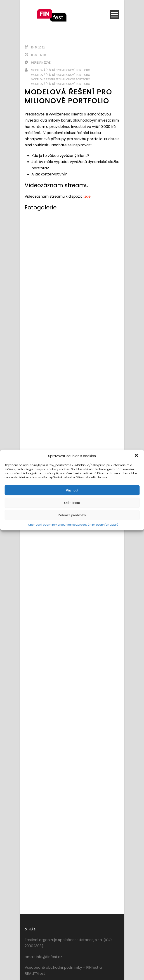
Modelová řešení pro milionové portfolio (60, 70)
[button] (137, 456)
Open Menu (114, 15)
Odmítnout (72, 503)
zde (87, 196)
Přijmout (72, 490)
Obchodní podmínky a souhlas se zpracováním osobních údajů (73, 525)
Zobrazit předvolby (72, 515)
